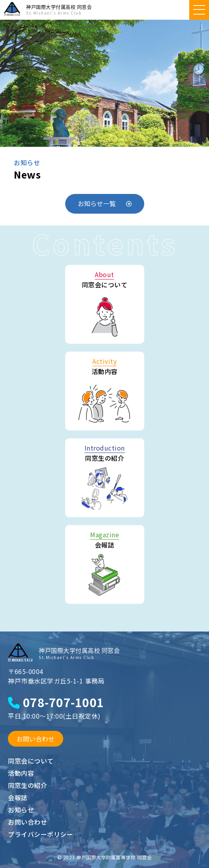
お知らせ (21, 810)
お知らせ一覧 (105, 203)
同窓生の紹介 (27, 785)
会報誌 (18, 797)
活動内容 (21, 773)
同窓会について (31, 761)
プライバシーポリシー (40, 834)
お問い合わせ (36, 739)
